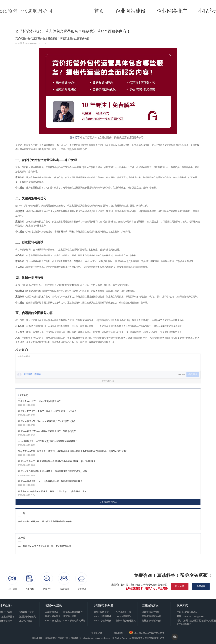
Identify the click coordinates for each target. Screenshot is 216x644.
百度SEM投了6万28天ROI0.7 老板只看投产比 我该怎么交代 (47, 421)
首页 (99, 11)
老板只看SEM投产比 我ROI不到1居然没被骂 (39, 401)
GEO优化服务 (25, 621)
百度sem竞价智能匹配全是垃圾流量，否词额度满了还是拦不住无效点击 (52, 471)
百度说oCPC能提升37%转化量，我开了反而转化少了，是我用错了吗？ (52, 491)
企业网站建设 (130, 11)
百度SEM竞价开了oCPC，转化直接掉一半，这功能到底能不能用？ (50, 481)
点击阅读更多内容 (108, 502)
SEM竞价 (20, 43)
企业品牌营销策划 (27, 616)
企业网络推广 (172, 11)
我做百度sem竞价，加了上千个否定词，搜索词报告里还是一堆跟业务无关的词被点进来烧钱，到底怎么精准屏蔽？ (73, 451)
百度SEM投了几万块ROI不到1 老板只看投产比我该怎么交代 (47, 431)
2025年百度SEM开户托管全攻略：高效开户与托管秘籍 (44, 546)
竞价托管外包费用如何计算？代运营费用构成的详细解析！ (46, 522)
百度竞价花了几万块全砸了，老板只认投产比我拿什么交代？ (47, 411)
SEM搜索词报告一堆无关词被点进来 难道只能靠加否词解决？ (48, 441)
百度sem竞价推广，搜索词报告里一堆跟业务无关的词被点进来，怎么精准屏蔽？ (57, 461)
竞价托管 (75, 137)
